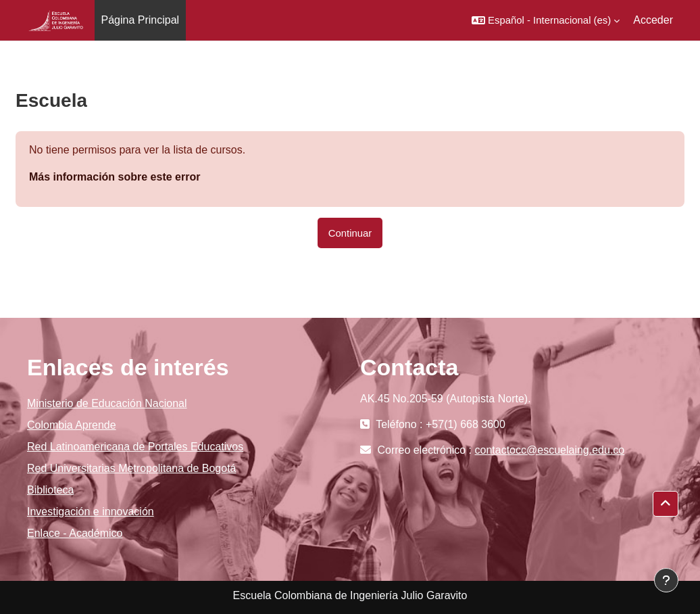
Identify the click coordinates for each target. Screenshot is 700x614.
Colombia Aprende (72, 425)
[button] (546, 20)
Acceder (653, 20)
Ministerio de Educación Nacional (107, 403)
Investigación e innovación (91, 512)
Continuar (350, 233)
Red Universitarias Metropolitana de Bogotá (132, 468)
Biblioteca (50, 490)
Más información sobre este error (115, 177)
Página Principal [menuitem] (141, 20)
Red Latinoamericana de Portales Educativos (135, 447)
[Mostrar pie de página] (666, 580)
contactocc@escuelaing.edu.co (550, 450)
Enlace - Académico (75, 533)
